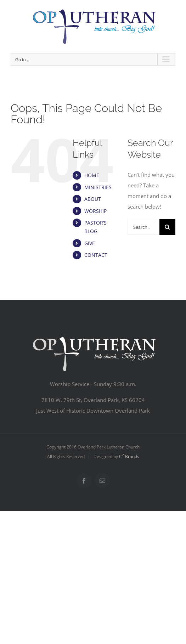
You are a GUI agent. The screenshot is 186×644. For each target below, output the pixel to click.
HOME (92, 175)
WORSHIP (95, 211)
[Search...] (143, 227)
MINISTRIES (98, 187)
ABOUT (93, 199)
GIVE (90, 243)
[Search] (167, 227)
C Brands (129, 456)
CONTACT (96, 255)
